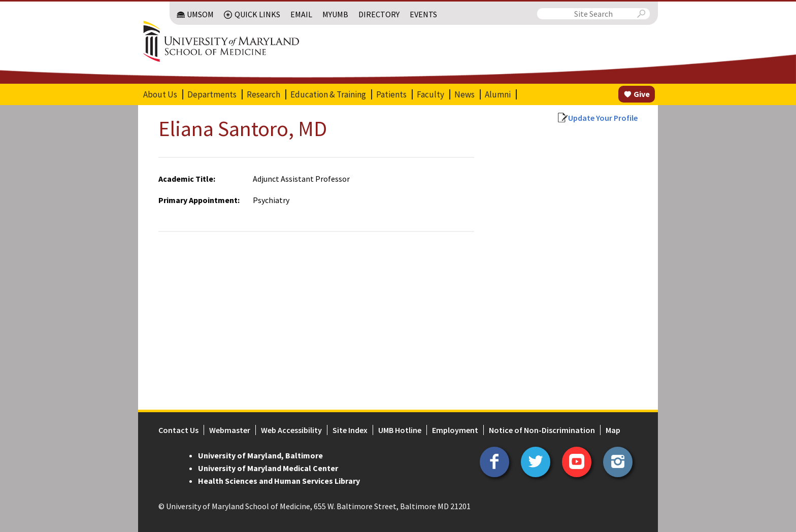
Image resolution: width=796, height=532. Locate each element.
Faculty (430, 94)
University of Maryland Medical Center (268, 468)
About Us (160, 94)
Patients (391, 94)
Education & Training (328, 94)
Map (613, 430)
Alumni (498, 94)
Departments (212, 94)
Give (642, 94)
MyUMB (335, 14)
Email (301, 14)
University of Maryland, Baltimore (260, 455)
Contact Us (178, 430)
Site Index (350, 430)
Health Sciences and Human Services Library (279, 481)
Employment (455, 430)
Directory (379, 14)
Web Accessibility (291, 430)
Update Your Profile (603, 118)
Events (423, 14)
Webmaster (230, 430)
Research (263, 94)
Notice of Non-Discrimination (542, 430)
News (465, 94)
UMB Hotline (400, 430)
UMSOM (200, 14)
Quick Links (257, 14)
